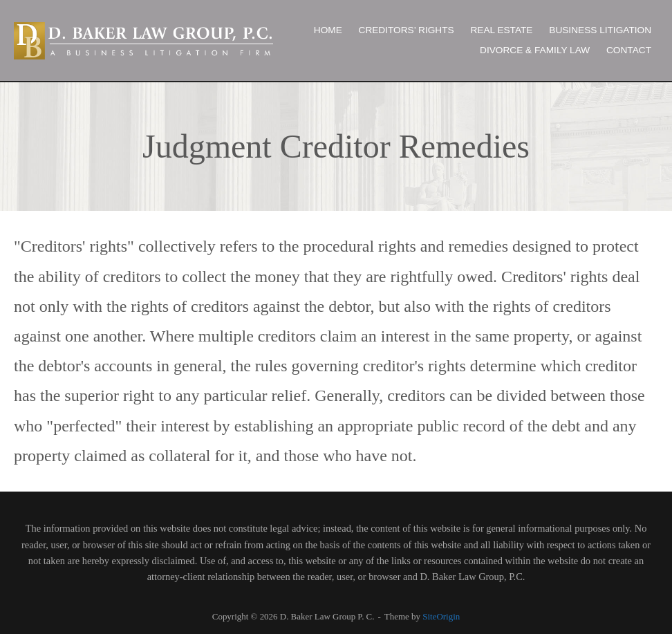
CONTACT (629, 50)
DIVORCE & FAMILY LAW (535, 50)
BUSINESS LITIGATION (600, 30)
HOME (328, 30)
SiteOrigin (441, 616)
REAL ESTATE (501, 30)
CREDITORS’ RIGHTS (407, 30)
